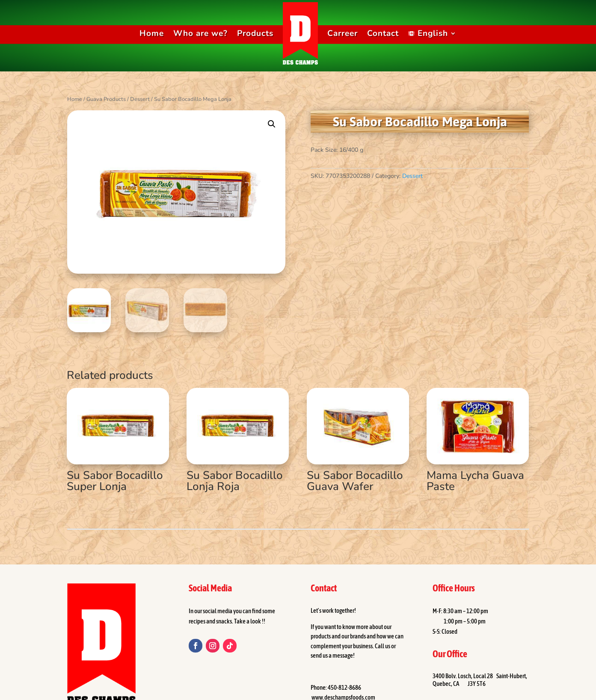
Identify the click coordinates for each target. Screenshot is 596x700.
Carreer (342, 33)
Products (255, 33)
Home (152, 33)
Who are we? (200, 33)
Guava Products (106, 99)
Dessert (140, 99)
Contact (383, 33)
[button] (272, 124)
